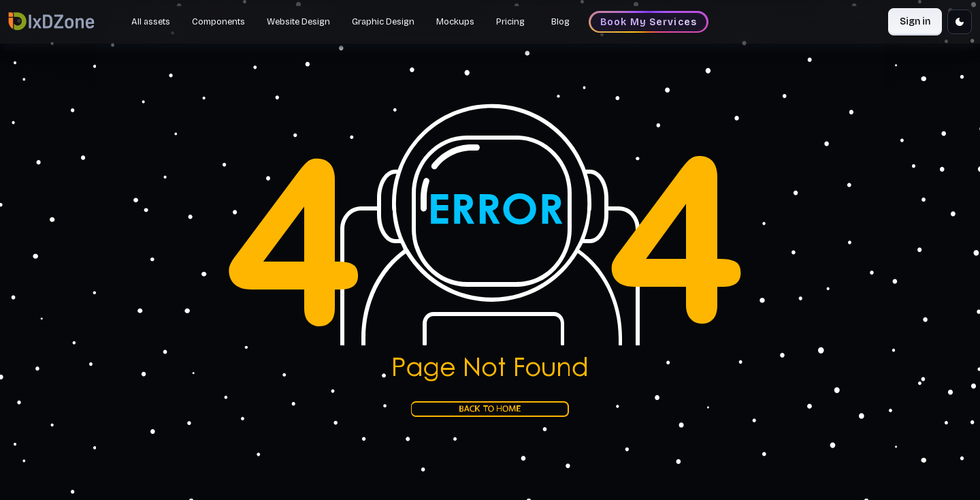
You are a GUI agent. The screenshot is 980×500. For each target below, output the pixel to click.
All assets (151, 22)
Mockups (455, 22)
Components (218, 22)
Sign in (915, 21)
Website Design (298, 22)
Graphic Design (383, 22)
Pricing (510, 22)
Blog (560, 22)
